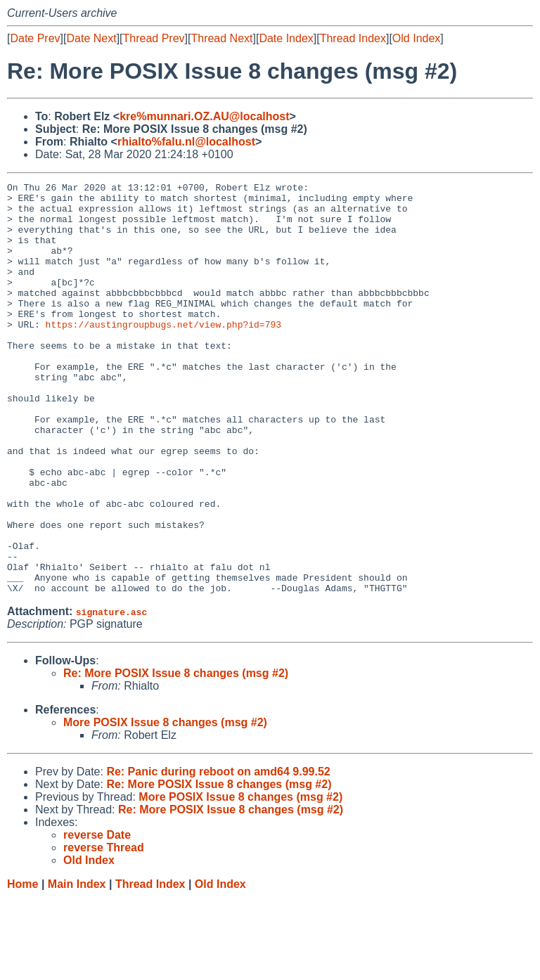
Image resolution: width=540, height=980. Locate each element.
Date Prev (35, 38)
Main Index (77, 966)
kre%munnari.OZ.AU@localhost (204, 116)
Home (22, 966)
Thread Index (353, 38)
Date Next (91, 38)
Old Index (416, 38)
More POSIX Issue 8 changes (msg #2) (165, 805)
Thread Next (221, 38)
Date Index (286, 38)
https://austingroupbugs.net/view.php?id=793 (163, 354)
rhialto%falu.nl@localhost (186, 142)
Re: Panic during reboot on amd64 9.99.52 (218, 854)
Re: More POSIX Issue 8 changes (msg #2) (176, 755)
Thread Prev (154, 38)
